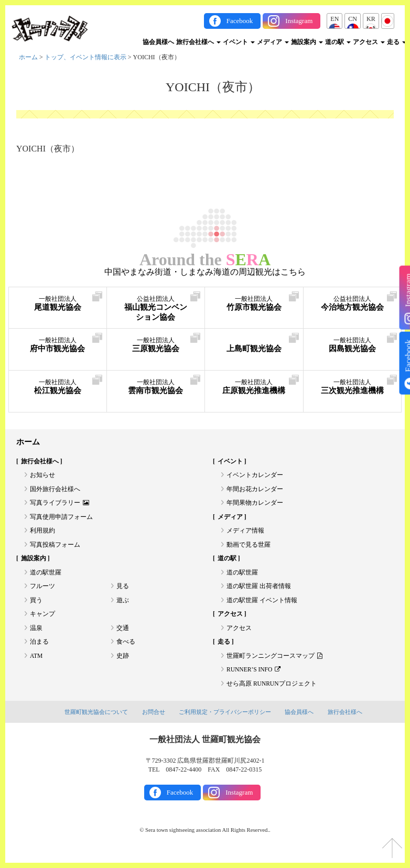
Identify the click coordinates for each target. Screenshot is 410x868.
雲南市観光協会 (156, 388)
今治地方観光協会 (353, 310)
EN (335, 19)
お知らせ (42, 476)
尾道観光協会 (58, 304)
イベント (239, 42)
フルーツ (42, 592)
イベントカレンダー (255, 476)
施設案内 (307, 42)
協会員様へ (158, 42)
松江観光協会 (58, 388)
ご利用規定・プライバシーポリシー (225, 722)
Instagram (299, 21)
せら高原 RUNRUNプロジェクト (272, 693)
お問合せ (154, 722)
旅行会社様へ (198, 42)
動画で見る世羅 (249, 549)
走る (397, 42)
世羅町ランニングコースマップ (274, 664)
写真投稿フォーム (55, 549)
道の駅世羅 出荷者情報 (259, 592)
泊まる (39, 650)
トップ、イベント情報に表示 (85, 57)
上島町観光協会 (254, 346)
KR (371, 19)
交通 (123, 635)
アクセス (369, 42)
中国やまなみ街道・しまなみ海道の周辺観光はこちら (205, 272)
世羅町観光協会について (96, 722)
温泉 (36, 635)
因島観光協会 (353, 346)
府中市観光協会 (58, 346)
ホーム (28, 57)
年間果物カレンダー (255, 505)
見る (123, 592)
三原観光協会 (156, 346)
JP (388, 19)
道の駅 (338, 42)
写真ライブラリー (60, 505)
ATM (36, 664)
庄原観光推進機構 (254, 393)
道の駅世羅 (46, 578)
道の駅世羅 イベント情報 (262, 606)
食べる (126, 650)
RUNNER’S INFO (255, 679)
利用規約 (42, 534)
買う (36, 606)
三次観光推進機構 (353, 393)
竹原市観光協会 (254, 304)
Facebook (240, 21)
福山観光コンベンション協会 (156, 310)
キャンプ (42, 621)
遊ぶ (123, 606)
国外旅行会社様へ (55, 491)
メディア (273, 42)
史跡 (123, 664)
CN (353, 19)
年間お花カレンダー (255, 491)
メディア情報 (245, 534)
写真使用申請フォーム (61, 519)
